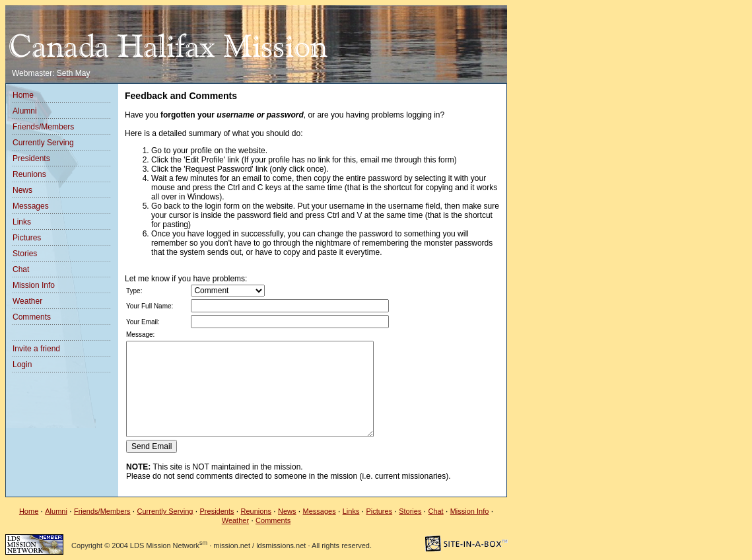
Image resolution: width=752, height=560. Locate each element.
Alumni (25, 111)
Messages (31, 206)
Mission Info (34, 285)
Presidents (31, 158)
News (22, 190)
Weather (27, 301)
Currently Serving (43, 143)
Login (22, 365)
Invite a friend (36, 349)
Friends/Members (43, 127)
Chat (21, 269)
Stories (25, 254)
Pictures (27, 238)
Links (22, 222)
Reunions (29, 174)
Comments (32, 317)
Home (23, 95)
